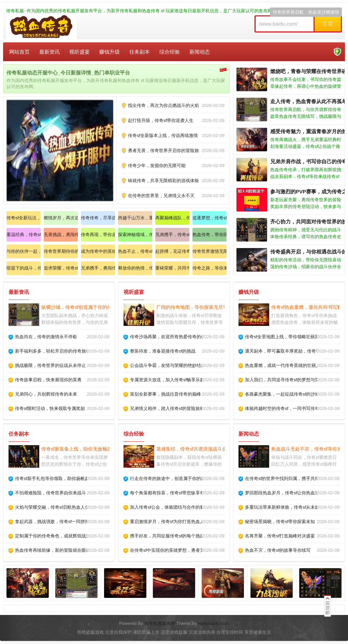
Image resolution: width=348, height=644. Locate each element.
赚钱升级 (110, 52)
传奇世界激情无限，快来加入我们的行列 (209, 251)
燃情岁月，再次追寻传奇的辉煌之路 (61, 218)
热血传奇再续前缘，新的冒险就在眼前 (53, 550)
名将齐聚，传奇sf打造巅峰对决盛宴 (280, 536)
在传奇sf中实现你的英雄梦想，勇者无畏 (169, 550)
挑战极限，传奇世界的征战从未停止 (50, 365)
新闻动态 (200, 52)
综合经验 (170, 52)
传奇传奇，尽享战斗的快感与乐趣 (98, 218)
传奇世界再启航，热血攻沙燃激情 (306, 12)
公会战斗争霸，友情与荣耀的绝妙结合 (168, 365)
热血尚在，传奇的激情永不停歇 (46, 337)
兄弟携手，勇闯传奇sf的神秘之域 (98, 268)
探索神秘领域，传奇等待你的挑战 (135, 235)
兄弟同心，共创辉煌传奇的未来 (46, 394)
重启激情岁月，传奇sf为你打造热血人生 (169, 522)
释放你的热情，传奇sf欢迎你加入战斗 (135, 268)
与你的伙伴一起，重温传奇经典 (24, 251)
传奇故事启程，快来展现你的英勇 (48, 380)
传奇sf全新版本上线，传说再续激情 (163, 135)
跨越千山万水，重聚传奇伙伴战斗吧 (135, 218)
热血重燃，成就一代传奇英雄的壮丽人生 (285, 365)
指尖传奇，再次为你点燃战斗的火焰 (163, 105)
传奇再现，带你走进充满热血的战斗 (98, 235)
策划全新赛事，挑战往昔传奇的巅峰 (165, 394)
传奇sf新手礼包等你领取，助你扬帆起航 (54, 478)
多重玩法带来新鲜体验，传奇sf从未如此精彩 (289, 507)
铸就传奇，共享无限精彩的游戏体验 (163, 181)
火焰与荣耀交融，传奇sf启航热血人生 (52, 507)
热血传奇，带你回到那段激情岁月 (209, 235)
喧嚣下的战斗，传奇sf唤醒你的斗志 (24, 268)
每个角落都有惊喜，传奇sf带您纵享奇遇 (169, 493)
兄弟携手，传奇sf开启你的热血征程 (172, 235)
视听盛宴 (79, 52)
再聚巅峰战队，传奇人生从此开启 (172, 218)
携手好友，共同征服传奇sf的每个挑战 (167, 536)
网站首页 (19, 52)
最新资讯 (49, 52)
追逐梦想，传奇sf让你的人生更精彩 (209, 218)
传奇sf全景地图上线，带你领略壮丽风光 (284, 337)
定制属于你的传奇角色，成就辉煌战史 (53, 536)
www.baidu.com (213, 623)
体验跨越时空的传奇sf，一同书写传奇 (282, 408)
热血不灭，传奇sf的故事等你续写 (278, 550)
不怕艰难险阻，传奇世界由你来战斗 (50, 493)
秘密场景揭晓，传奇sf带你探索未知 (280, 522)
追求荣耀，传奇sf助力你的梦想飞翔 (61, 268)
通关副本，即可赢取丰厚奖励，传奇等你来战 (289, 351)
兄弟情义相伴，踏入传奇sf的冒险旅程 (167, 408)
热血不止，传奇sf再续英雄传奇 (135, 251)
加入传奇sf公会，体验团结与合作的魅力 (169, 507)
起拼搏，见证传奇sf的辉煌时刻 (172, 251)
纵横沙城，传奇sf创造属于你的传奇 (79, 307)
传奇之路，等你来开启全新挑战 (209, 268)
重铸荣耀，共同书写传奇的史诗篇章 (172, 268)
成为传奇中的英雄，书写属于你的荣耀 (98, 251)
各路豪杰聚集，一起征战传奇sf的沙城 (282, 394)
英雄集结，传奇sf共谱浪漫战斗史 (192, 449)
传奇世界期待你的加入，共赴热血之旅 (61, 251)
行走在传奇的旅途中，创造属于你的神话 (170, 478)
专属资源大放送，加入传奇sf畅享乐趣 (167, 380)
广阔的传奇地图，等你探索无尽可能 (194, 307)
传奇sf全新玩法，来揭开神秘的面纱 (24, 218)
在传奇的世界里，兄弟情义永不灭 (161, 196)
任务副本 (140, 52)
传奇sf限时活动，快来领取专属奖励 (50, 408)
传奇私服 (15, 11)
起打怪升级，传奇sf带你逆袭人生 (161, 120)
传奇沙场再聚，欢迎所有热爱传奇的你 (168, 337)
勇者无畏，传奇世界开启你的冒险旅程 (166, 150)
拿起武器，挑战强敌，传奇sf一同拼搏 (52, 522)
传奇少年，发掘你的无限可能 (157, 166)
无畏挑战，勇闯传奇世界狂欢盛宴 (61, 235)
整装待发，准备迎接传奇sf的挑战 (163, 351)
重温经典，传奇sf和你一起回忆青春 (24, 235)
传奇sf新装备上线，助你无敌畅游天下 (81, 449)
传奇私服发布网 (160, 623)
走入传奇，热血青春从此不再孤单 (309, 101)
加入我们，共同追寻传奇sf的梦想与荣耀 (284, 380)
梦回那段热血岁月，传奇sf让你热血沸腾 (284, 493)
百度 (328, 24)
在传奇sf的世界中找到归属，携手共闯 (282, 478)
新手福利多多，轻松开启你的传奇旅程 (53, 351)
